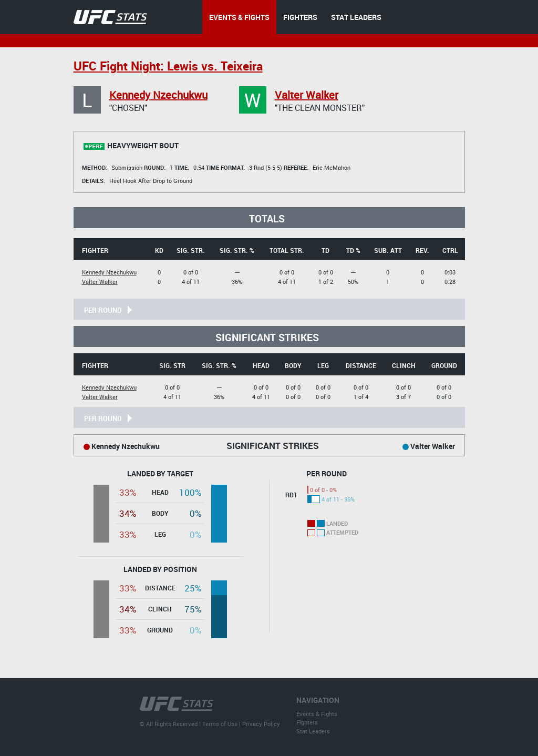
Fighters (307, 722)
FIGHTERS (300, 17)
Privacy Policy (261, 724)
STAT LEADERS (356, 17)
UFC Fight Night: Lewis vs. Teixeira (168, 66)
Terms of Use (220, 724)
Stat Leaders (313, 731)
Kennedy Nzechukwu (158, 95)
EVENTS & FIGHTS (239, 17)
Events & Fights (317, 714)
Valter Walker (307, 95)
